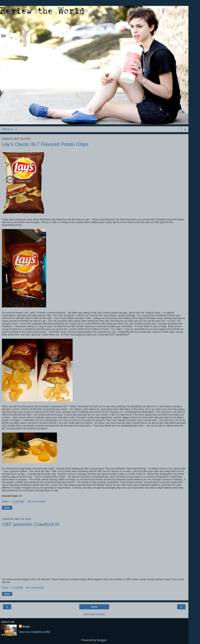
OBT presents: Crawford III (31, 524)
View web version (94, 614)
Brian (26, 627)
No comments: (37, 501)
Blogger (102, 640)
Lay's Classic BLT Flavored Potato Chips (45, 144)
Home (94, 607)
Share (7, 508)
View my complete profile (35, 632)
